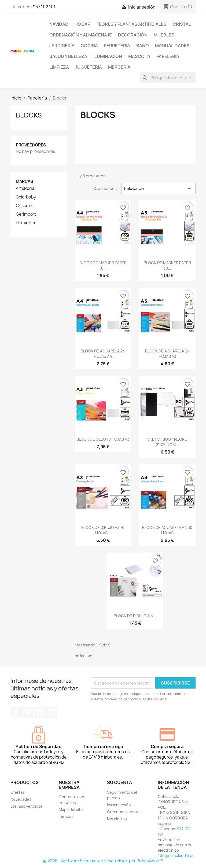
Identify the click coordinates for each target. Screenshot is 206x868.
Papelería (168, 56)
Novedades (21, 799)
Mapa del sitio (71, 809)
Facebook (16, 712)
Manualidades (172, 46)
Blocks (29, 115)
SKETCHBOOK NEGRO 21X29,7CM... (167, 442)
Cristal (182, 24)
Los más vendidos (27, 806)
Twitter (28, 712)
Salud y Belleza (68, 56)
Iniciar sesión (119, 805)
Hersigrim (25, 223)
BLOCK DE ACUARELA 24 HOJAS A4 (103, 354)
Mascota (139, 56)
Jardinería (62, 46)
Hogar (82, 24)
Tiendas (66, 816)
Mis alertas (117, 819)
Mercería (119, 67)
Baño (143, 46)
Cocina (89, 46)
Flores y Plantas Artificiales (132, 24)
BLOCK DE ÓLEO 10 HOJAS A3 (103, 439)
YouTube (40, 712)
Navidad (59, 24)
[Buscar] (168, 78)
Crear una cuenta (123, 812)
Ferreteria (117, 46)
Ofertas (18, 792)
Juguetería (89, 67)
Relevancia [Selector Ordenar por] (158, 189)
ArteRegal (25, 189)
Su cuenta (119, 782)
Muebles (164, 35)
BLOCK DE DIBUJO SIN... (135, 616)
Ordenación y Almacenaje (81, 35)
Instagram (52, 712)
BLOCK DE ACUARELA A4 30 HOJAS (167, 530)
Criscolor (25, 206)
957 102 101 (44, 7)
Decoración (133, 35)
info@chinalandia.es (176, 856)
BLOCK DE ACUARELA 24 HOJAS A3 (167, 354)
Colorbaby (26, 197)
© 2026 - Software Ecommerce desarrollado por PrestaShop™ (103, 861)
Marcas (24, 181)
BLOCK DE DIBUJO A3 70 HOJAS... (103, 530)
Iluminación (108, 56)
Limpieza (59, 67)
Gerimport (26, 214)
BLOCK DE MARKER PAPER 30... (103, 265)
